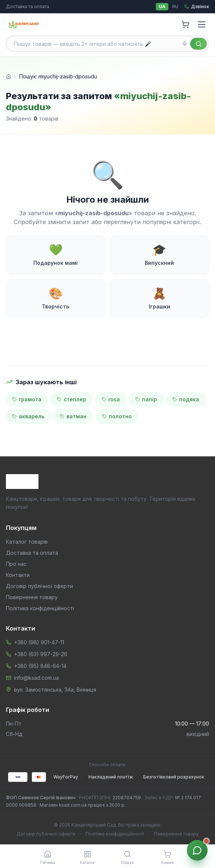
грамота (27, 399)
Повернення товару (32, 597)
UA (162, 6)
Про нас (16, 564)
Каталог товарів (27, 542)
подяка (186, 399)
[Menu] (202, 24)
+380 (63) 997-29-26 (41, 654)
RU (175, 6)
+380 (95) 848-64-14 (40, 666)
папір (146, 399)
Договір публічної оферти (39, 586)
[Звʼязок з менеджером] (197, 850)
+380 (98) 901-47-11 (39, 642)
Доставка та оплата (28, 6)
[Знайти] (199, 44)
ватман (73, 416)
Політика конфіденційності (40, 608)
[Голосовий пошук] (185, 44)
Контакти (18, 575)
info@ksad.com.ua (36, 678)
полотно (117, 416)
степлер (72, 399)
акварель (28, 416)
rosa (111, 399)
